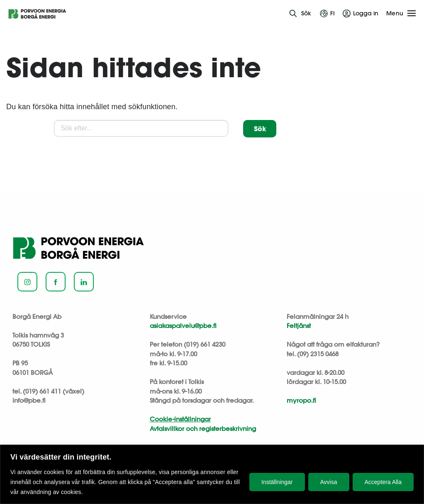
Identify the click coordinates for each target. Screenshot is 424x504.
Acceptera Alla (383, 482)
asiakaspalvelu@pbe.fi (183, 326)
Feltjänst (299, 326)
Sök (306, 13)
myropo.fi (301, 400)
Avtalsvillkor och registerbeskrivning (203, 429)
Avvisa (329, 482)
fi (333, 13)
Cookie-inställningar (180, 419)
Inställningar (277, 482)
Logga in (366, 13)
